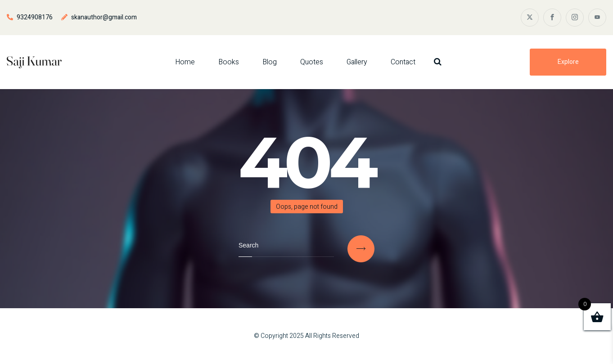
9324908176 (35, 17)
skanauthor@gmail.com (104, 17)
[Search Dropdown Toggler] (438, 62)
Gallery (357, 62)
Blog (270, 62)
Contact (403, 62)
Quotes (312, 62)
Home (185, 62)
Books (229, 62)
